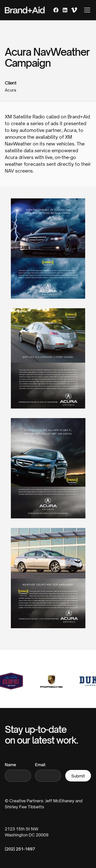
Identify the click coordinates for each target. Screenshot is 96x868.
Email (40, 765)
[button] (86, 10)
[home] (25, 10)
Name (10, 765)
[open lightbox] (48, 253)
